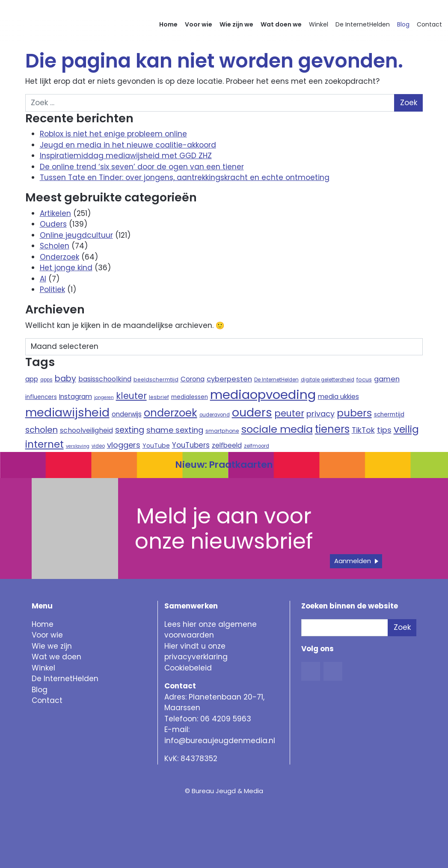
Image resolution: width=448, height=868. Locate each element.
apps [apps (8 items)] (46, 380)
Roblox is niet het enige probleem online (113, 134)
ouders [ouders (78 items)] (252, 412)
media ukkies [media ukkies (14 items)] (338, 397)
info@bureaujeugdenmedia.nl (220, 741)
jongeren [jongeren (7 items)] (104, 397)
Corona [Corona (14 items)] (193, 379)
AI (43, 279)
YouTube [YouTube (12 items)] (156, 446)
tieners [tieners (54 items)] (332, 429)
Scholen (55, 246)
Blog (403, 24)
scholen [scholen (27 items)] (42, 430)
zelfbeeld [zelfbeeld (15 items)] (227, 445)
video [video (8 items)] (98, 446)
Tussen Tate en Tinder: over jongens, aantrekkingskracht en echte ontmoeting (185, 177)
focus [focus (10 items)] (364, 379)
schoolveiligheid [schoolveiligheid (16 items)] (86, 430)
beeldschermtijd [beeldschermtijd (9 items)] (156, 379)
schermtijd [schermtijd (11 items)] (389, 415)
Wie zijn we (236, 24)
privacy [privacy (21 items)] (320, 414)
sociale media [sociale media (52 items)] (277, 429)
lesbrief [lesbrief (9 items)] (159, 397)
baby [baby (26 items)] (65, 379)
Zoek (402, 627)
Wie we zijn (52, 646)
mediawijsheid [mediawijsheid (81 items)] (67, 412)
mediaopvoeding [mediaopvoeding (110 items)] (263, 394)
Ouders (53, 224)
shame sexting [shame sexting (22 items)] (175, 430)
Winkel (319, 24)
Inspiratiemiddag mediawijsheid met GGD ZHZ (126, 156)
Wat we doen (56, 657)
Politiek (52, 289)
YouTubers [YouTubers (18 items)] (191, 445)
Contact (429, 24)
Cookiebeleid (188, 668)
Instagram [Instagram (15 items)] (76, 397)
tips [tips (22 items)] (384, 430)
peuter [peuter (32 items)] (289, 413)
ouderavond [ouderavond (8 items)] (215, 415)
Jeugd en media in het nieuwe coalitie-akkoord (128, 145)
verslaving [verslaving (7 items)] (78, 446)
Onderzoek (59, 257)
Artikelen (55, 213)
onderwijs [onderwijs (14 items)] (127, 414)
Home (168, 24)
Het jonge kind (66, 268)
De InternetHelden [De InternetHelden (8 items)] (276, 380)
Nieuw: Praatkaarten (224, 465)
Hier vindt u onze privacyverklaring (196, 652)
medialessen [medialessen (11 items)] (190, 397)
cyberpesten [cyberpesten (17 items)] (229, 379)
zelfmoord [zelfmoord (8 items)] (257, 446)
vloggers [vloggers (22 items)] (124, 445)
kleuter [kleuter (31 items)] (131, 396)
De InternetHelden (363, 24)
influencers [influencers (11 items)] (41, 397)
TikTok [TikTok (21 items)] (363, 430)
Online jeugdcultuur (76, 235)
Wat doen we (281, 24)
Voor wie (199, 24)
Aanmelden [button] (353, 561)
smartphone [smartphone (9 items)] (222, 431)
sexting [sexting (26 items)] (130, 430)
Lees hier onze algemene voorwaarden (211, 630)
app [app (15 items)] (32, 379)
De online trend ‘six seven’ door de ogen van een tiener (142, 167)
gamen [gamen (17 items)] (387, 379)
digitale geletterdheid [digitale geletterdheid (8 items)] (328, 380)
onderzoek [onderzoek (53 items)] (171, 413)
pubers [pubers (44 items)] (354, 413)
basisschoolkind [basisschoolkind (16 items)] (105, 379)
